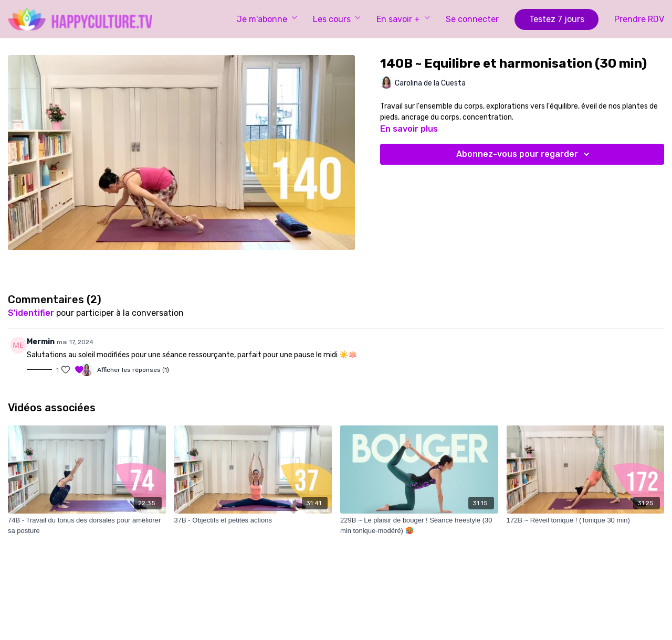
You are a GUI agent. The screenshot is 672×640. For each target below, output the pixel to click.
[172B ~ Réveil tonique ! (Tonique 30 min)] (586, 520)
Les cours (337, 19)
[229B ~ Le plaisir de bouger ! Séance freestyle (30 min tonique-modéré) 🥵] (419, 525)
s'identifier (31, 313)
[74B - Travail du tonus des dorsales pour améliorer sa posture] (87, 525)
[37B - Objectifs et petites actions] (253, 520)
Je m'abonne (267, 19)
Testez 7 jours (557, 19)
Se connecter (472, 19)
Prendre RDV (639, 19)
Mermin (41, 342)
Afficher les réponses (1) (133, 370)
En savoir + (403, 19)
